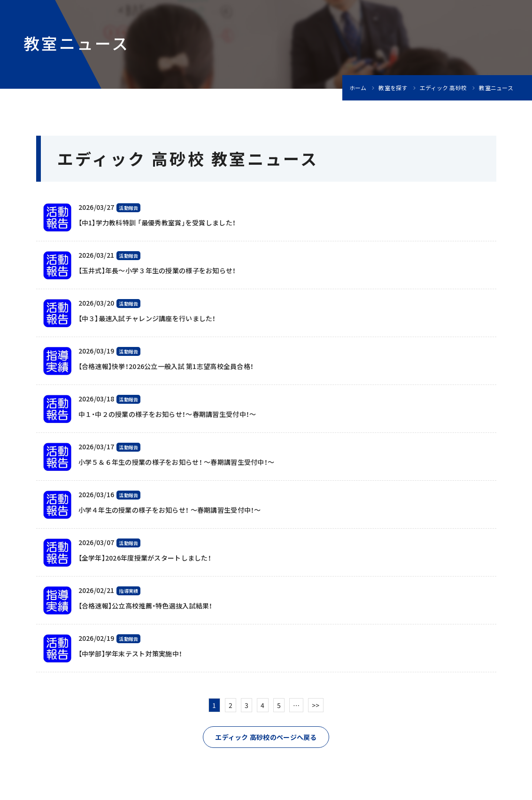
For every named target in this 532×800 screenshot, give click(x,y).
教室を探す (393, 88)
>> (316, 705)
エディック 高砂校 (443, 88)
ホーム (358, 88)
